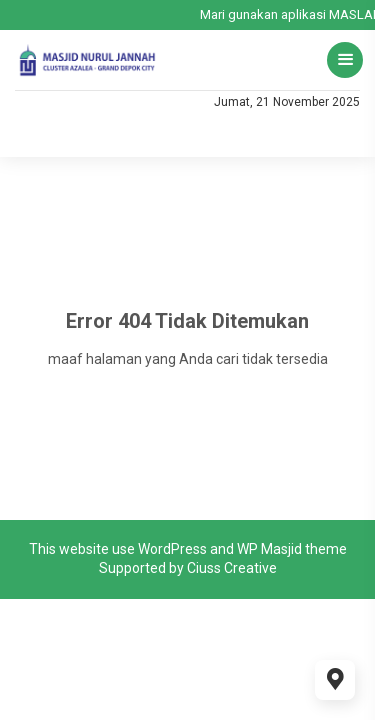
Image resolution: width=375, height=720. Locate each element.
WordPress (172, 549)
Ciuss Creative (232, 568)
